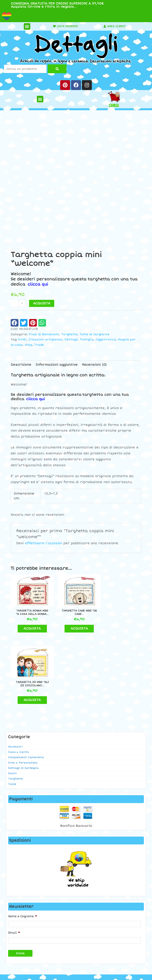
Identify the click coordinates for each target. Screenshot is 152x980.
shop (28, 345)
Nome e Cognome (22, 844)
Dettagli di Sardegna (23, 695)
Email (14, 860)
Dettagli (71, 339)
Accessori (15, 674)
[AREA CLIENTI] (104, 26)
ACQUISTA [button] (31, 627)
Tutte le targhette (95, 334)
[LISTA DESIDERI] (52, 26)
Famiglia (87, 339)
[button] (26, 26)
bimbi (22, 339)
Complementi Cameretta (26, 684)
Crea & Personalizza (23, 690)
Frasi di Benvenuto (44, 334)
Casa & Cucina (19, 679)
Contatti (127, 913)
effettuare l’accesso (44, 543)
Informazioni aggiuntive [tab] (57, 365)
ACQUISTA (42, 303)
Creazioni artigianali (46, 339)
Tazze (12, 711)
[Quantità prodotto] (22, 303)
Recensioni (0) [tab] (94, 365)
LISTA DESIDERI (66, 26)
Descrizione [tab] (21, 365)
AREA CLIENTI (116, 26)
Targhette (16, 706)
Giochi (12, 700)
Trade (39, 345)
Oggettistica (106, 339)
